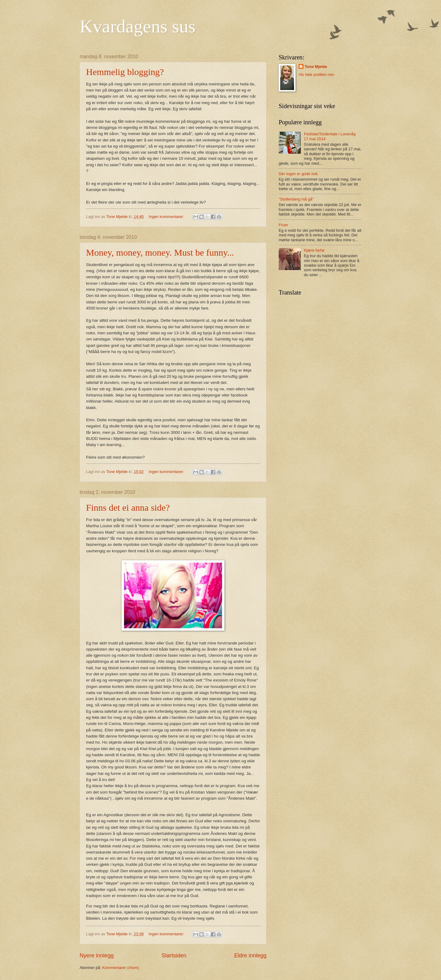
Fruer (283, 225)
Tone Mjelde (316, 67)
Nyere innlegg (97, 956)
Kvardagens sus (138, 26)
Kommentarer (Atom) (121, 968)
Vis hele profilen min (316, 75)
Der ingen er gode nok (298, 174)
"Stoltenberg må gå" (296, 199)
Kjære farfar (314, 250)
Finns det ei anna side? (128, 507)
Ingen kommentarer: (167, 217)
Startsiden (174, 956)
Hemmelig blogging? (125, 72)
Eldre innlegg (250, 956)
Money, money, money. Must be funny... (160, 252)
